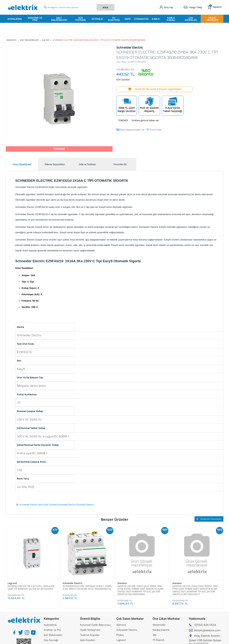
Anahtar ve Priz (35, 19)
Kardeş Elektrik (161, 630)
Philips (120, 635)
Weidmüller (159, 625)
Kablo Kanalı (171, 19)
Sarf (128, 19)
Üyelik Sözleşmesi (90, 630)
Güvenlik (97, 19)
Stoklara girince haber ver (145, 120)
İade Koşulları (88, 640)
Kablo (156, 19)
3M (154, 635)
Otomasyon (141, 19)
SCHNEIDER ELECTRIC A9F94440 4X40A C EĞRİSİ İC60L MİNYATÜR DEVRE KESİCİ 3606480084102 (87, 587)
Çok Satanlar (191, 19)
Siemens (122, 583)
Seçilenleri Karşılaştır (209, 519)
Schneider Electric (72, 583)
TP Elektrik (159, 640)
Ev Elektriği (114, 19)
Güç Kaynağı (81, 19)
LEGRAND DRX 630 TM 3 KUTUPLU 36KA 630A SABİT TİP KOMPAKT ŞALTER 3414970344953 (31, 587)
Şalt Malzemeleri (59, 19)
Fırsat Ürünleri (212, 19)
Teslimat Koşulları (90, 635)
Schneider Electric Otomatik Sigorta (75, 505)
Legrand (12, 583)
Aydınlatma (15, 19)
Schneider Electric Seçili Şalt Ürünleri (38, 505)
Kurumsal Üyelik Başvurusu (95, 625)
